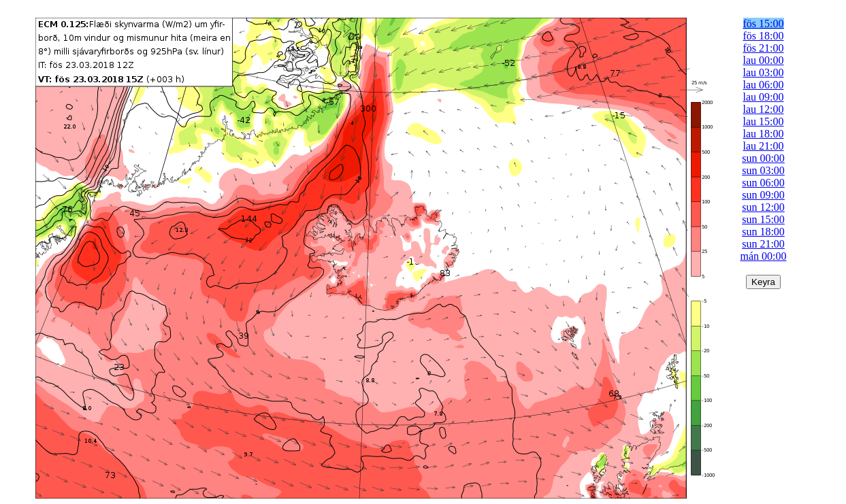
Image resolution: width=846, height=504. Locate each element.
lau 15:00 (764, 121)
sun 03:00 (763, 170)
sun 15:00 (763, 219)
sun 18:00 (763, 232)
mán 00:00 (764, 256)
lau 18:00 (764, 134)
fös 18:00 (764, 36)
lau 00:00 (764, 60)
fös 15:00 (764, 23)
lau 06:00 (764, 85)
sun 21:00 (763, 244)
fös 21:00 (764, 48)
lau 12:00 (764, 109)
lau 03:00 (764, 72)
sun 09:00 (763, 195)
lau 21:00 (764, 146)
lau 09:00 (764, 97)
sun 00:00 (763, 158)
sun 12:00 (763, 207)
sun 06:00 (763, 183)
